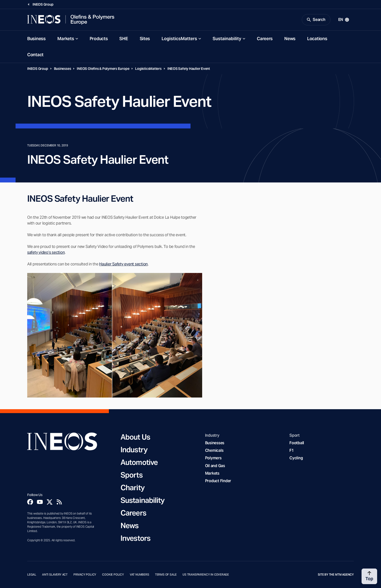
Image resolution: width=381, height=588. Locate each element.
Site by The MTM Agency (336, 575)
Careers (265, 39)
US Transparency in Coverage (206, 575)
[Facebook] (30, 502)
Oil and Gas (215, 466)
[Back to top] (369, 576)
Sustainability (227, 39)
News (290, 39)
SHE (124, 39)
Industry (134, 450)
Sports (132, 475)
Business (36, 39)
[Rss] (59, 502)
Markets (66, 39)
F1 (292, 450)
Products (99, 39)
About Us (135, 437)
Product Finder (218, 481)
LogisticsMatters (179, 39)
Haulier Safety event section (123, 264)
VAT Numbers (139, 575)
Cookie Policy (113, 575)
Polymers (213, 458)
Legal (32, 575)
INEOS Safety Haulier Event (189, 69)
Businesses (63, 69)
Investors (135, 538)
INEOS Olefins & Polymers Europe (103, 69)
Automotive (139, 462)
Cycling (296, 458)
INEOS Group (38, 69)
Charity (133, 488)
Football (297, 443)
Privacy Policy (85, 575)
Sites (145, 39)
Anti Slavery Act (55, 575)
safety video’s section (46, 252)
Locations (317, 39)
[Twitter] (50, 502)
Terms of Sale (166, 575)
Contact (35, 55)
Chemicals (214, 450)
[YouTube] (40, 502)
